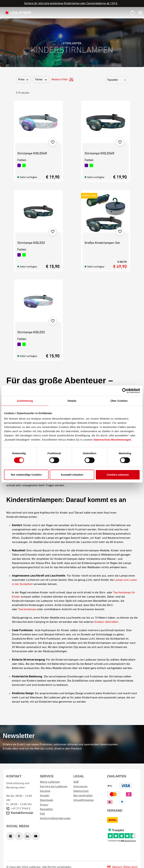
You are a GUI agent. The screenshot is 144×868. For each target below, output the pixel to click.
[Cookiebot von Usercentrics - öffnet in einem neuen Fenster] (125, 391)
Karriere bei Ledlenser (54, 787)
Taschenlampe (27, 609)
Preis (23, 80)
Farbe (41, 80)
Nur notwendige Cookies (26, 475)
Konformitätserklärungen (55, 818)
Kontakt (45, 796)
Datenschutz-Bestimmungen (113, 440)
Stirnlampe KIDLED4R (32, 154)
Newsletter (47, 809)
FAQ (42, 814)
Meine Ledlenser (50, 782)
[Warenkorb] (132, 13)
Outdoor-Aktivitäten (106, 622)
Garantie (45, 791)
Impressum (80, 787)
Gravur (44, 805)
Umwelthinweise (83, 800)
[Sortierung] (117, 80)
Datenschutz (81, 791)
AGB (76, 782)
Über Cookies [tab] (119, 401)
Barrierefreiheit (83, 796)
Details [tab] (72, 401)
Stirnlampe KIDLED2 (31, 243)
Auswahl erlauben (72, 475)
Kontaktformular (22, 813)
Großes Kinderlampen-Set (102, 243)
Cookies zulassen (118, 475)
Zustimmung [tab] (25, 401)
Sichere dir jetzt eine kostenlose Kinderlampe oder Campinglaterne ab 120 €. (71, 4)
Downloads (47, 800)
